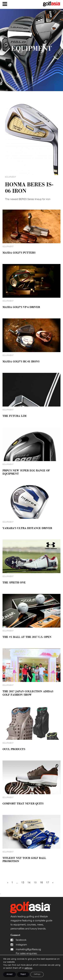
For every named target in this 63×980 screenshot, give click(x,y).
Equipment (8, 247)
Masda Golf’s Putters (19, 253)
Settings (37, 974)
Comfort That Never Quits (23, 804)
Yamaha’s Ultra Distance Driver (27, 528)
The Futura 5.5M (14, 416)
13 (23, 883)
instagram (21, 945)
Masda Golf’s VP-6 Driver (21, 307)
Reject (23, 974)
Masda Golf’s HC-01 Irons (21, 362)
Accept (9, 974)
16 (41, 883)
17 (48, 883)
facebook (21, 940)
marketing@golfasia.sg (28, 950)
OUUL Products (14, 749)
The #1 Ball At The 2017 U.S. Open (27, 637)
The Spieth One (14, 583)
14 (29, 883)
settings (28, 968)
